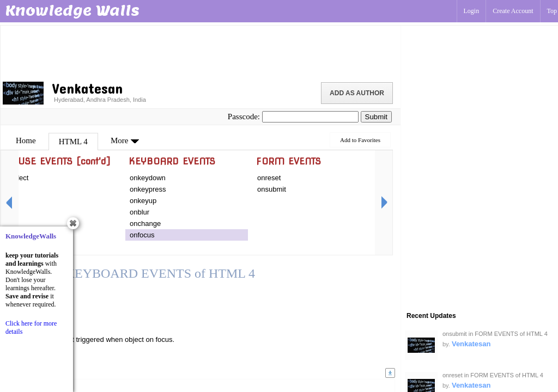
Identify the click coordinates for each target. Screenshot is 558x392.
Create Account (513, 11)
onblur (139, 212)
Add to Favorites (360, 140)
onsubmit (272, 189)
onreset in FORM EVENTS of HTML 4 (493, 375)
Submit (376, 117)
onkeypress (148, 189)
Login (472, 11)
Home (26, 140)
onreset (269, 178)
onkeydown (148, 178)
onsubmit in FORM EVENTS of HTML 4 (495, 334)
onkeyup (143, 201)
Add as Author (357, 93)
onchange (145, 223)
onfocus (142, 235)
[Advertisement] (201, 52)
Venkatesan (471, 344)
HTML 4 (73, 142)
